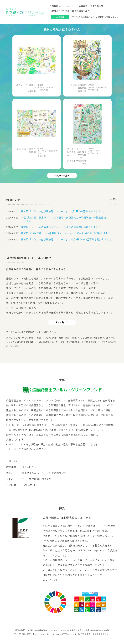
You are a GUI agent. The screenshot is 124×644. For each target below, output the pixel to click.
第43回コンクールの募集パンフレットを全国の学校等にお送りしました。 (62, 227)
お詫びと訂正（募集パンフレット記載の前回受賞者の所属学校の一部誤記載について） (65, 219)
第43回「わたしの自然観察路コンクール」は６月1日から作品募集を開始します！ (66, 239)
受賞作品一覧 (97, 6)
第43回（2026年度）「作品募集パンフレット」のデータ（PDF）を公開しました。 (67, 233)
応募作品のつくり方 (59, 11)
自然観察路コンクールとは (63, 6)
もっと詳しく (62, 322)
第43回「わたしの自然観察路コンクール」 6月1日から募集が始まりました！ (65, 211)
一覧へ (114, 199)
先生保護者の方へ (81, 11)
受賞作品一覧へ (62, 175)
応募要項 (83, 6)
